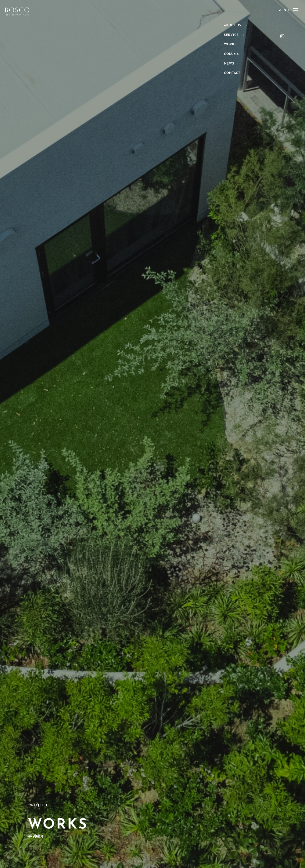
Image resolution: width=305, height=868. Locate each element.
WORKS (230, 44)
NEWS (229, 63)
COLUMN (232, 54)
